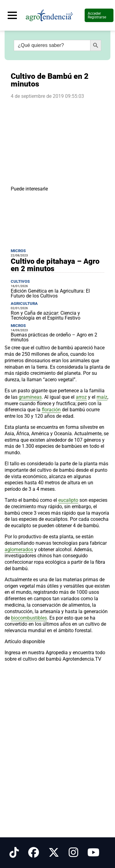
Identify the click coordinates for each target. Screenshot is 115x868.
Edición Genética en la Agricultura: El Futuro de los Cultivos (50, 293)
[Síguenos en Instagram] (73, 853)
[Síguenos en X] (54, 853)
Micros (18, 251)
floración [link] (51, 410)
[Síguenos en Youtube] (93, 853)
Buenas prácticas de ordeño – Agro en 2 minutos (54, 337)
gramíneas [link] (30, 397)
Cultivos (20, 281)
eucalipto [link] (68, 500)
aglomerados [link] (19, 549)
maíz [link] (102, 397)
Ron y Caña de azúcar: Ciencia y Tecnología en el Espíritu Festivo (46, 315)
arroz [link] (81, 397)
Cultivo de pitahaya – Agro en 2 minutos (55, 265)
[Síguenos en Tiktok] (14, 853)
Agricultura (24, 303)
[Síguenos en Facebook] (34, 853)
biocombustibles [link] (29, 618)
